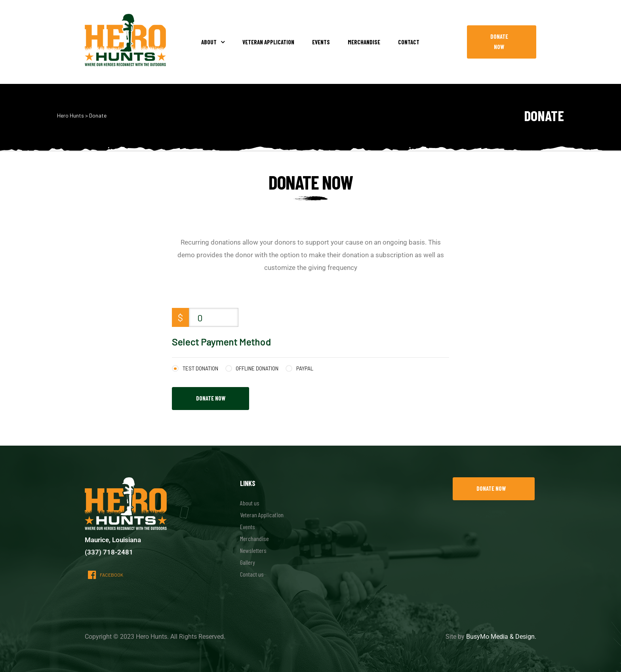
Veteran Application (268, 42)
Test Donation (200, 368)
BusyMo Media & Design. (501, 637)
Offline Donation (257, 368)
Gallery (248, 562)
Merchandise (364, 42)
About (213, 42)
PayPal (305, 368)
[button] (502, 42)
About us (250, 503)
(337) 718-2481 (109, 552)
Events (321, 42)
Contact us (252, 574)
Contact (409, 42)
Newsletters (253, 550)
